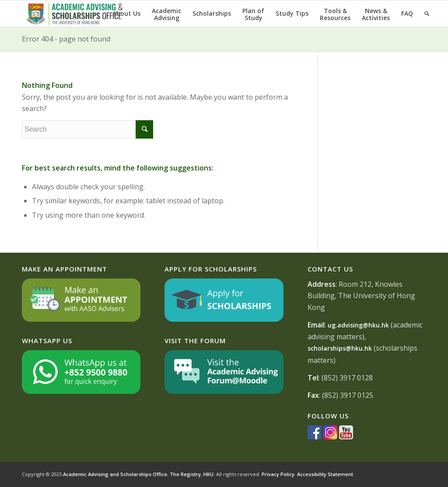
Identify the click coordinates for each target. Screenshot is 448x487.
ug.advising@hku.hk (358, 325)
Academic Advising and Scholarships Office (115, 474)
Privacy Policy (278, 474)
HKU (208, 474)
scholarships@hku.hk (340, 348)
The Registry (185, 474)
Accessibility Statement (325, 474)
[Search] (427, 14)
